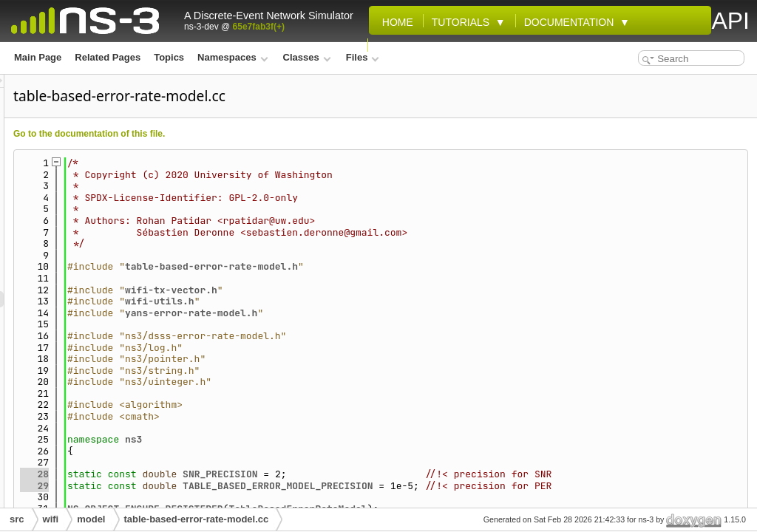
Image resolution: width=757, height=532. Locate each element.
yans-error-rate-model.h (376, 313)
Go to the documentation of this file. (274, 134)
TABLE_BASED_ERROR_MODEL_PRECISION (462, 486)
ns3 (318, 439)
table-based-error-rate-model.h (396, 266)
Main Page (38, 57)
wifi (51, 519)
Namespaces (232, 57)
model (91, 519)
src (17, 519)
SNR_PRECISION (405, 474)
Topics (169, 57)
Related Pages (108, 57)
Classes (307, 57)
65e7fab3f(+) (259, 27)
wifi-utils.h (344, 301)
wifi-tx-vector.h (356, 290)
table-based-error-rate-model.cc (197, 519)
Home (395, 22)
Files (363, 57)
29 (219, 486)
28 (219, 474)
